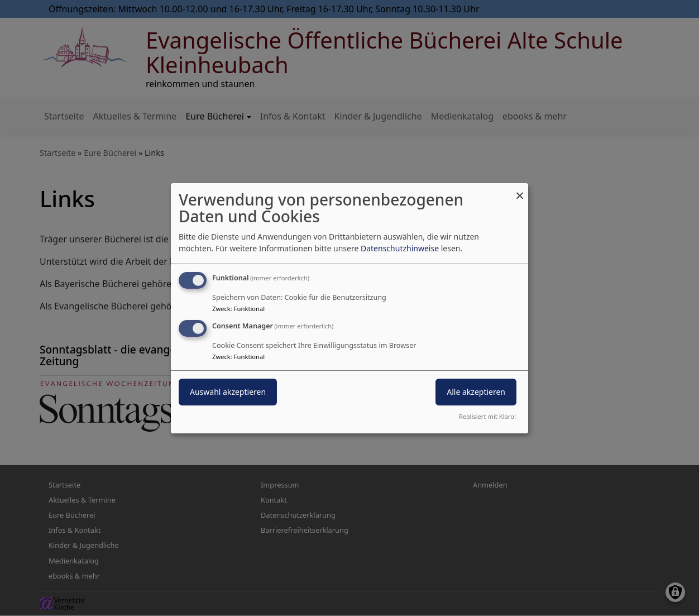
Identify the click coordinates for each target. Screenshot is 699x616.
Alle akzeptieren (476, 392)
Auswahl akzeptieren (228, 392)
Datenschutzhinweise (400, 248)
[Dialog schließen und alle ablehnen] (520, 190)
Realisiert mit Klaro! (487, 416)
